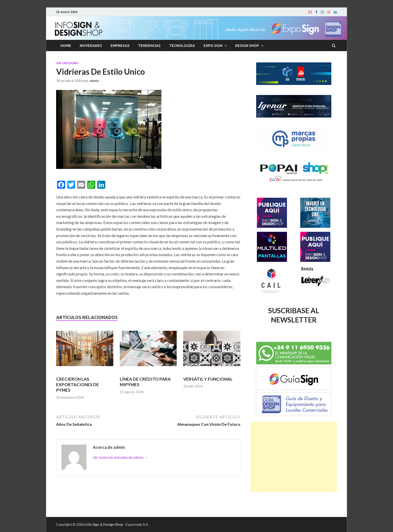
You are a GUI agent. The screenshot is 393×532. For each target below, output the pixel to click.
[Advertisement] (294, 457)
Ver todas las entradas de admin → (120, 457)
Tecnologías (182, 46)
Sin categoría (67, 63)
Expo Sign (213, 46)
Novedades (91, 46)
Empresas (120, 46)
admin (94, 81)
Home (66, 46)
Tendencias (149, 46)
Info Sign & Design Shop (104, 524)
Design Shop (247, 46)
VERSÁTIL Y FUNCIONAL (208, 379)
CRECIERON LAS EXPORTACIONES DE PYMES (78, 385)
